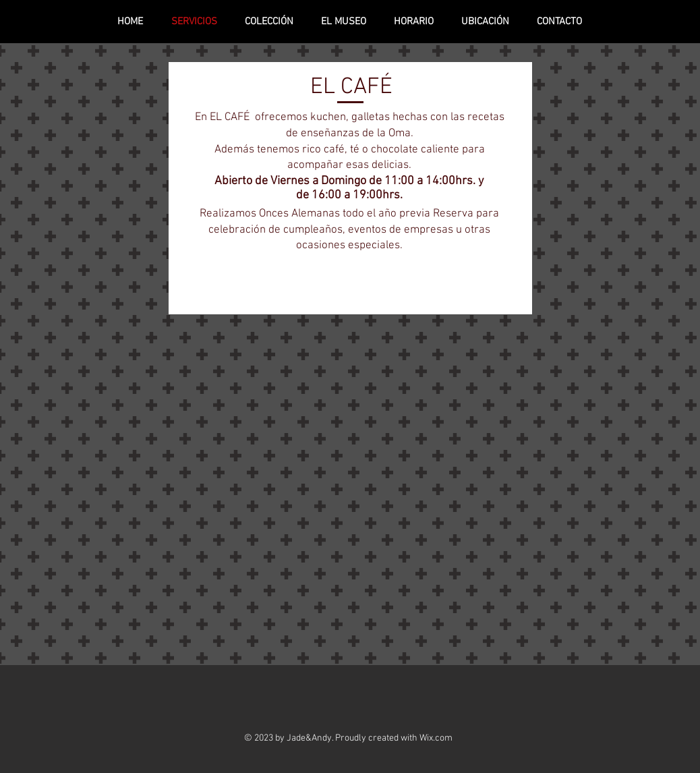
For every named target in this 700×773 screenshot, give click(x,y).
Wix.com (436, 738)
